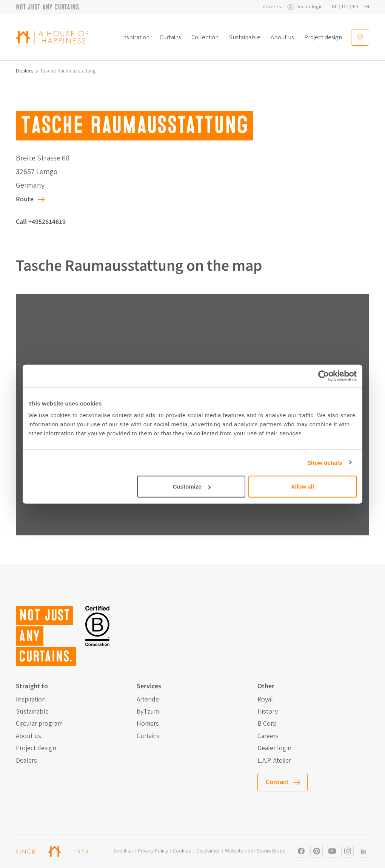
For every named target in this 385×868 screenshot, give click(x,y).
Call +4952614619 (41, 222)
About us (282, 37)
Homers (148, 724)
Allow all (303, 486)
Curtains (170, 37)
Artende (148, 700)
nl (334, 7)
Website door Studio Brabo (255, 851)
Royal (265, 700)
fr (356, 7)
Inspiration (135, 37)
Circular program (39, 724)
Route (25, 199)
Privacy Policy (153, 851)
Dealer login (309, 7)
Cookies (182, 851)
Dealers (25, 71)
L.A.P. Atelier (274, 761)
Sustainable (245, 37)
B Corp (267, 724)
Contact (277, 782)
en (366, 7)
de (345, 7)
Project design (323, 37)
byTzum (148, 712)
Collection (205, 37)
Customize (192, 486)
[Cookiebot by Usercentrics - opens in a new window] (324, 376)
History (268, 712)
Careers (272, 7)
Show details (325, 462)
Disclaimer (208, 851)
